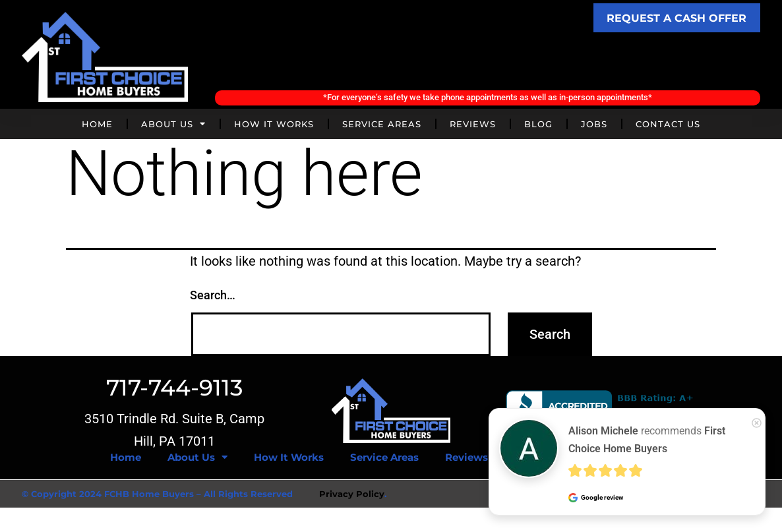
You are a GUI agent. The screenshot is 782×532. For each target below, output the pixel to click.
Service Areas (382, 126)
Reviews (473, 126)
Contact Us (668, 126)
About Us (173, 126)
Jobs (594, 126)
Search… (213, 298)
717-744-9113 (174, 390)
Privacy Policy (352, 496)
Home (97, 126)
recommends (647, 440)
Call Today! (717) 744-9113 (487, 64)
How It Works (274, 126)
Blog (538, 126)
